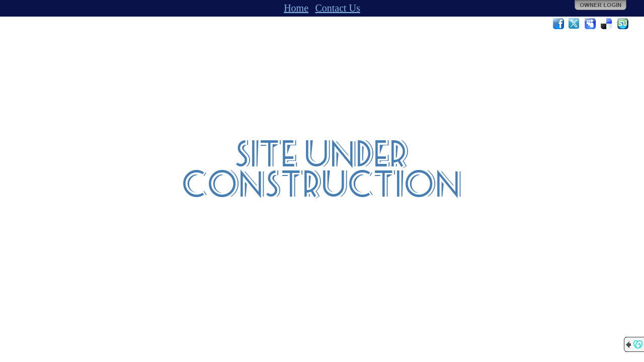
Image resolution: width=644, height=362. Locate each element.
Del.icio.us (607, 24)
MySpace (591, 24)
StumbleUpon (623, 24)
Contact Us (337, 8)
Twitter (575, 24)
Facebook (558, 24)
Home (296, 8)
